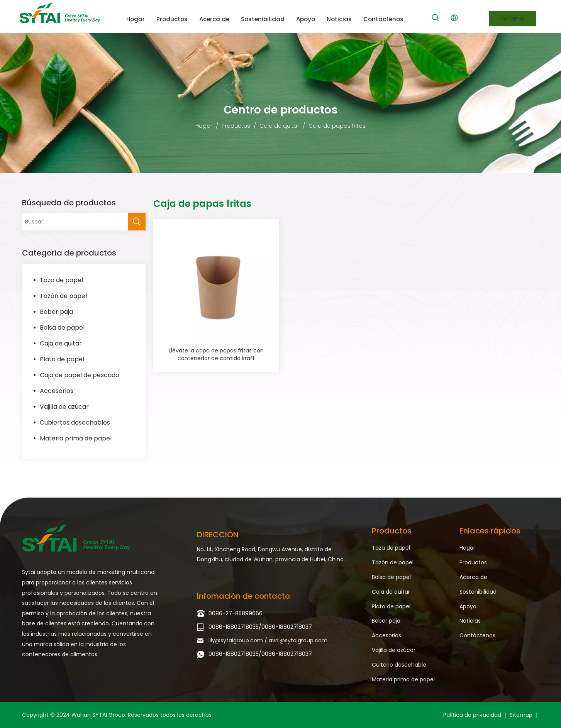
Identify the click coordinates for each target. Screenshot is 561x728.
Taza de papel (61, 280)
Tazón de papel (63, 296)
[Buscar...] (75, 222)
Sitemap (522, 715)
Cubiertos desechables (75, 422)
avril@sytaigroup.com (298, 640)
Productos (473, 562)
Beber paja (56, 312)
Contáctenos (477, 635)
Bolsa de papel (62, 328)
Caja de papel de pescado (80, 375)
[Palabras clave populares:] (436, 18)
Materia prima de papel (76, 438)
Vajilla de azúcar (64, 407)
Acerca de (473, 577)
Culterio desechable (399, 665)
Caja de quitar (61, 343)
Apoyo (468, 606)
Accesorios (57, 391)
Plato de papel (62, 359)
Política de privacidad (473, 715)
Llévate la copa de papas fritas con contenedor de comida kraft (216, 354)
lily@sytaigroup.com (236, 640)
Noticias (470, 621)
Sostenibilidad (478, 592)
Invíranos (513, 19)
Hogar (467, 548)
